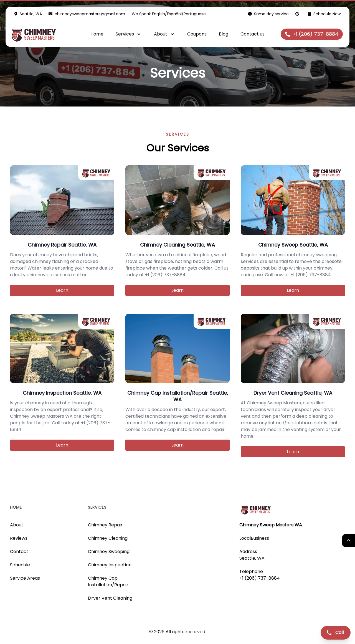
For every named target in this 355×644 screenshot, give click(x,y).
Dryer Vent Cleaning (110, 598)
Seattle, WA (252, 558)
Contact (19, 552)
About (17, 525)
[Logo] (44, 34)
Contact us (253, 34)
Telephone (251, 571)
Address (248, 552)
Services (97, 507)
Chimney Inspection (110, 565)
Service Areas (25, 578)
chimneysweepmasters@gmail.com (90, 14)
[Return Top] (349, 541)
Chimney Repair (105, 525)
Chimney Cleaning (108, 538)
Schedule (20, 565)
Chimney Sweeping (109, 552)
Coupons (197, 34)
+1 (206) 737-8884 (312, 34)
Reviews (19, 538)
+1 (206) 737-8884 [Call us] (260, 578)
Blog (224, 34)
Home (97, 34)
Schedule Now (324, 14)
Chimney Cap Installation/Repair (108, 581)
